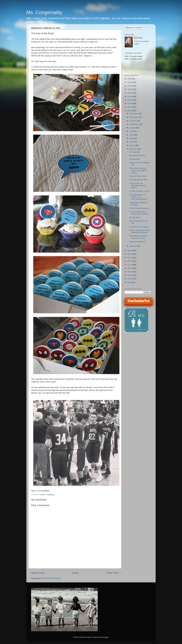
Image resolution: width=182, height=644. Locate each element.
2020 (130, 96)
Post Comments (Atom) (52, 578)
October (133, 121)
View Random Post (139, 301)
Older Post (113, 573)
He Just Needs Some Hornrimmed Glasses (139, 213)
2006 (130, 282)
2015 (130, 251)
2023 (130, 86)
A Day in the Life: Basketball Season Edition (138, 185)
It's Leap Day (134, 152)
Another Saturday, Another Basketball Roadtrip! (140, 231)
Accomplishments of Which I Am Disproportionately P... (139, 197)
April (132, 142)
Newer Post (38, 573)
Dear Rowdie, (135, 159)
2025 (130, 79)
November (134, 117)
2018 (130, 103)
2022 (130, 89)
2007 (130, 279)
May (132, 138)
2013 (130, 258)
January (133, 246)
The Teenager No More (139, 180)
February (134, 149)
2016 (130, 111)
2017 (130, 107)
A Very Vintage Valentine (139, 208)
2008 (130, 275)
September (134, 124)
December (134, 114)
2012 (130, 261)
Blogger (105, 637)
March (132, 145)
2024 (130, 82)
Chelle (140, 38)
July (132, 131)
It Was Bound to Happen (139, 227)
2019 (130, 100)
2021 (130, 93)
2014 (130, 254)
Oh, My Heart (135, 218)
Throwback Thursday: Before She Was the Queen (138, 170)
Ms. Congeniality (44, 12)
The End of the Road (138, 176)
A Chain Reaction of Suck (140, 191)
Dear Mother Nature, (138, 155)
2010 (130, 268)
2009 (130, 272)
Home (75, 573)
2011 (130, 265)
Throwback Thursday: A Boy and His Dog (139, 237)
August (133, 128)
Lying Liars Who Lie (137, 242)
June (132, 135)
